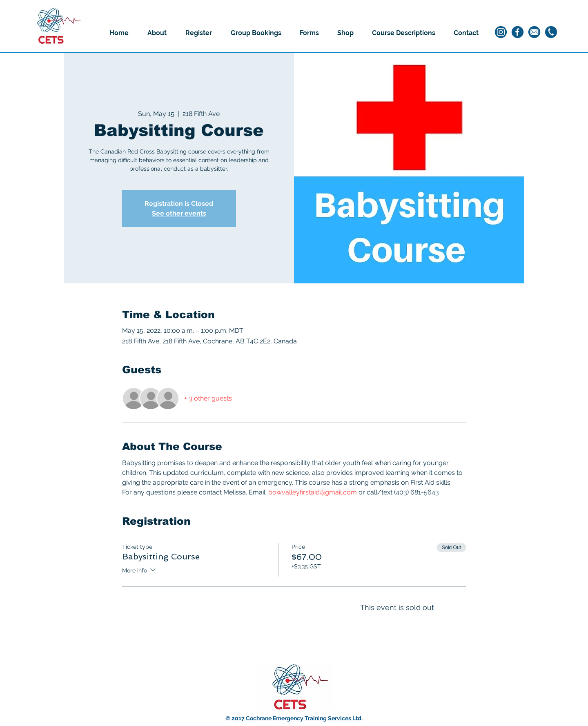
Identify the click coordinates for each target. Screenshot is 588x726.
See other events (179, 213)
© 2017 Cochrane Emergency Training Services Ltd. (294, 718)
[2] (518, 32)
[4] (534, 32)
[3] (551, 32)
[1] (501, 32)
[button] (157, 33)
